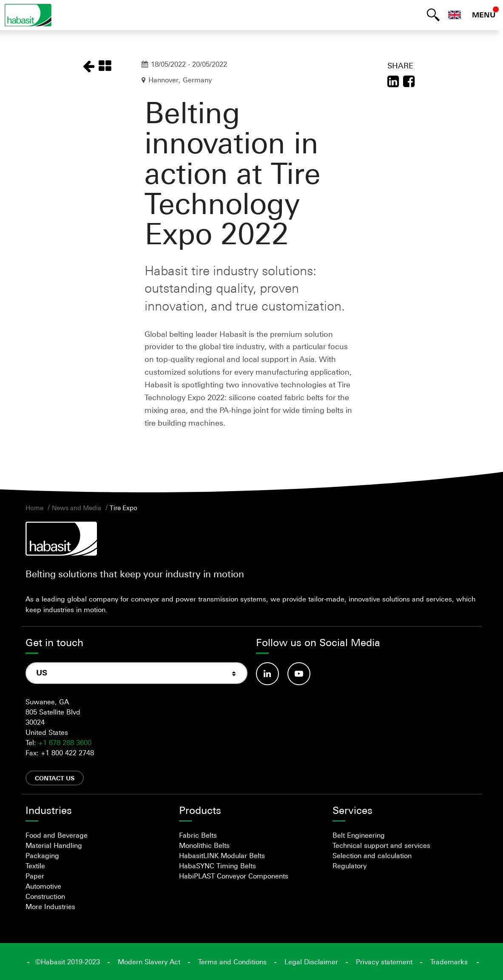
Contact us (55, 778)
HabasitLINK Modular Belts (222, 856)
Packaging (42, 856)
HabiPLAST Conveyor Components (234, 876)
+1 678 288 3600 (65, 743)
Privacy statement (384, 962)
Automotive (43, 886)
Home (34, 508)
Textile (35, 866)
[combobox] (136, 673)
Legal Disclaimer (311, 962)
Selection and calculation (372, 856)
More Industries (50, 907)
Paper (35, 876)
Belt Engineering (359, 835)
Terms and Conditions (232, 962)
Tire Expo (124, 508)
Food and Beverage (57, 835)
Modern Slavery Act (149, 962)
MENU (484, 15)
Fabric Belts (198, 835)
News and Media (77, 508)
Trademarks (449, 962)
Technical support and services (381, 845)
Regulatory (350, 866)
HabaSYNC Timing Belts (217, 866)
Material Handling (54, 845)
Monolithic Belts (204, 845)
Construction (45, 896)
